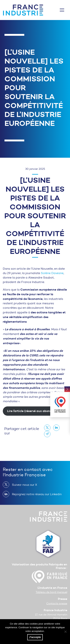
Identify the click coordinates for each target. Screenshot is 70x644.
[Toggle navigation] (62, 10)
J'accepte (35, 637)
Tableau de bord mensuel (51, 592)
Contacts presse (57, 604)
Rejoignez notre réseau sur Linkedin (35, 494)
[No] (65, 632)
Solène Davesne (52, 273)
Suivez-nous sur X (23, 485)
